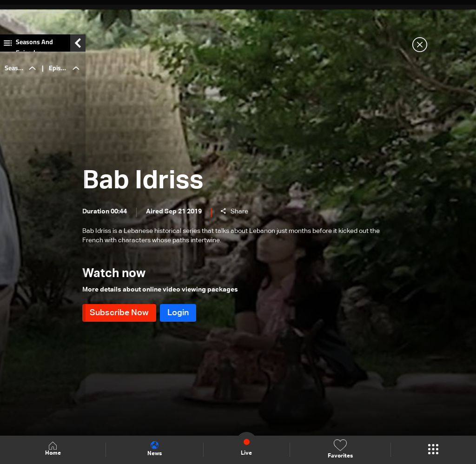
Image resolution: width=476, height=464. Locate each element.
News (155, 449)
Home (53, 449)
